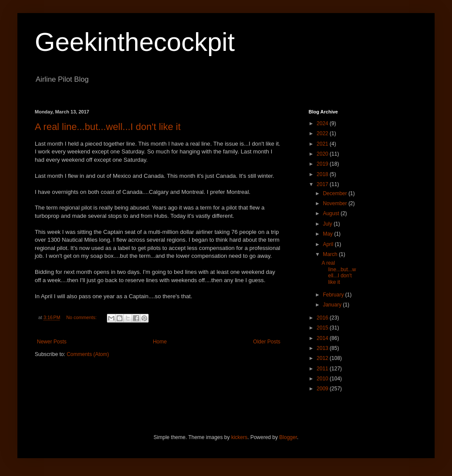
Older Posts (267, 342)
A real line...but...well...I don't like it (108, 127)
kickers (239, 437)
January (333, 305)
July (328, 224)
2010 (323, 379)
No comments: (82, 317)
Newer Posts (52, 342)
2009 (323, 389)
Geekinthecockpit (135, 42)
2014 (323, 338)
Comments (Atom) (88, 354)
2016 (323, 318)
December (336, 193)
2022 (323, 133)
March (331, 254)
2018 (323, 174)
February (334, 295)
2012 (323, 358)
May (329, 234)
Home (160, 342)
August (332, 213)
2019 (323, 164)
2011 (323, 369)
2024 (323, 123)
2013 (323, 348)
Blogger (288, 437)
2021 (323, 144)
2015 (323, 328)
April (329, 244)
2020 (323, 154)
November (336, 203)
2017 (323, 184)
